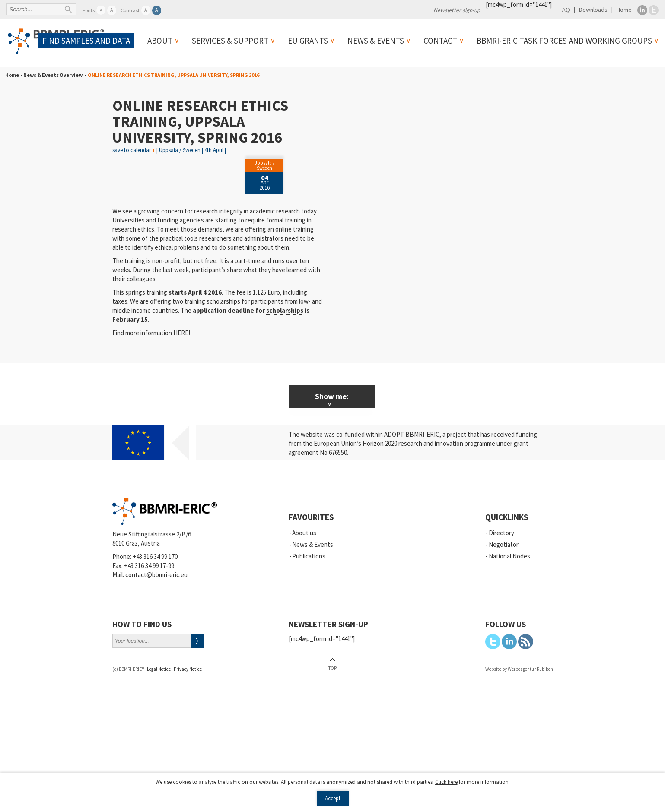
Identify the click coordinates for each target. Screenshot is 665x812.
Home (624, 10)
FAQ (565, 10)
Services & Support (230, 41)
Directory (501, 533)
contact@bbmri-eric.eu (156, 575)
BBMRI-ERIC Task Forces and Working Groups (564, 41)
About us (304, 533)
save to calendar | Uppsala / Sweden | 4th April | (169, 150)
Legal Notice (159, 669)
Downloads (593, 10)
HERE (181, 333)
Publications (309, 556)
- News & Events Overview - (52, 75)
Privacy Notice (188, 669)
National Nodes (509, 556)
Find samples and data (86, 41)
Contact (440, 41)
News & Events (376, 41)
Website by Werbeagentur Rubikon (519, 669)
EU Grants (308, 41)
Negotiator (504, 544)
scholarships (285, 310)
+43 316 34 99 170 (155, 557)
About (160, 41)
